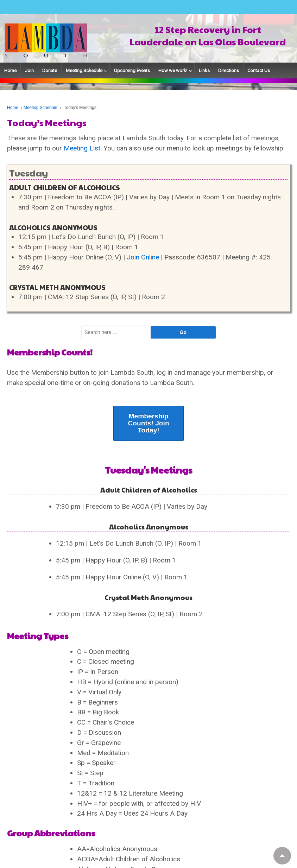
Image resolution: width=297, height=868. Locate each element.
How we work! (173, 70)
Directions (229, 70)
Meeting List (82, 148)
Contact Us (259, 70)
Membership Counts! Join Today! (148, 423)
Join (29, 70)
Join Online (143, 257)
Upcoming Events (132, 70)
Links (204, 70)
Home (10, 70)
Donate (50, 70)
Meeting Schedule (84, 70)
